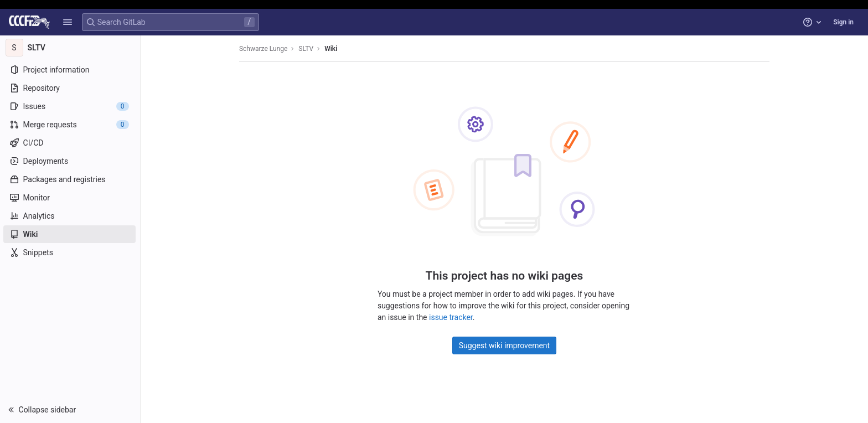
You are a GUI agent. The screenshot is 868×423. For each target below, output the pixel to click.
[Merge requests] (71, 125)
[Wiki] (71, 234)
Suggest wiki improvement (505, 345)
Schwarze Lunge (264, 49)
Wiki (331, 49)
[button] (68, 22)
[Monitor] (71, 198)
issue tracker (451, 317)
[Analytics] (71, 216)
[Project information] (71, 70)
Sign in (843, 22)
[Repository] (71, 88)
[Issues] (71, 106)
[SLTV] (71, 48)
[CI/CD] (71, 143)
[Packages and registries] (71, 179)
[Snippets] (71, 252)
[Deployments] (71, 161)
